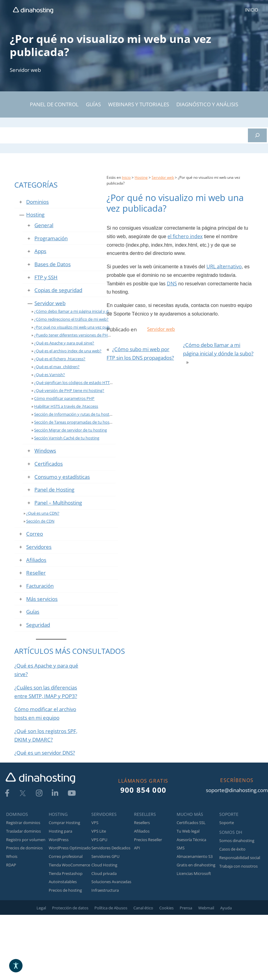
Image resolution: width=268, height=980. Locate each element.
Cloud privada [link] (104, 873)
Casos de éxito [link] (232, 849)
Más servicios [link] (42, 599)
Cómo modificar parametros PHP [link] (64, 398)
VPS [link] (95, 823)
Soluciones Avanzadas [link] (111, 882)
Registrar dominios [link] (23, 823)
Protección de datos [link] (70, 908)
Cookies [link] (166, 908)
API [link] (137, 848)
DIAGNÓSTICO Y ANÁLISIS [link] (207, 104)
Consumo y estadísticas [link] (62, 477)
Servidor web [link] (25, 70)
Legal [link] (41, 908)
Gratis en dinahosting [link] (196, 865)
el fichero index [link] (185, 236)
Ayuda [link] (226, 908)
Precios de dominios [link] (24, 848)
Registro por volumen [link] (26, 840)
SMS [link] (181, 848)
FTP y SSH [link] (46, 277)
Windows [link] (45, 450)
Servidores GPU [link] (105, 856)
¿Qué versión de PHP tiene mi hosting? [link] (69, 390)
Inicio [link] (126, 177)
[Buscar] (257, 135)
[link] (33, 10)
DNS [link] (172, 284)
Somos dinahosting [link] (237, 841)
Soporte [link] (227, 823)
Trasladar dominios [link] (23, 831)
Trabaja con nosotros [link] (238, 866)
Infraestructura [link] (105, 890)
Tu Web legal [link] (188, 831)
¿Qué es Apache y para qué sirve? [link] (64, 343)
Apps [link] (40, 251)
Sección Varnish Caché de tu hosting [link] (67, 438)
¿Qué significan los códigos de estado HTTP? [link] (74, 382)
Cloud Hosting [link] (104, 865)
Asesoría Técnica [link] (191, 840)
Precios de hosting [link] (65, 890)
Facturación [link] (40, 586)
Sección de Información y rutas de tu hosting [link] (74, 414)
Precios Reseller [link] (148, 840)
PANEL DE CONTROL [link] (54, 104)
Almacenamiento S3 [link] (195, 856)
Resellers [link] (142, 823)
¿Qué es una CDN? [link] (43, 513)
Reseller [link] (36, 573)
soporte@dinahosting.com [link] (237, 790)
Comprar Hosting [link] (64, 823)
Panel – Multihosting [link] (58, 502)
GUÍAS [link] (93, 104)
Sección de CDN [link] (40, 521)
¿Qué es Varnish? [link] (49, 375)
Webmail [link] (206, 908)
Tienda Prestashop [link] (66, 873)
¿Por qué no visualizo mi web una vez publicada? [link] (78, 327)
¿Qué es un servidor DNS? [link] (45, 753)
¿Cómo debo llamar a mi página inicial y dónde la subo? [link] (84, 311)
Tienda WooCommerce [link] (69, 865)
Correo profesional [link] (66, 856)
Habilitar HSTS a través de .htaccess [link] (66, 406)
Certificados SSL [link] (191, 823)
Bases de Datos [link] (53, 264)
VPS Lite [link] (99, 831)
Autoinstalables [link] (63, 882)
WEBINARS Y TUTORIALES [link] (139, 104)
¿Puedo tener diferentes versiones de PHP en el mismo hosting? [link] (92, 335)
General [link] (44, 225)
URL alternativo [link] (224, 266)
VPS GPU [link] (99, 840)
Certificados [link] (49, 464)
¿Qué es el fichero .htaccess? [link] (60, 359)
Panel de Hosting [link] (54, 489)
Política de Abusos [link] (111, 908)
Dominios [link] (37, 202)
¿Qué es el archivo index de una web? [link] (68, 351)
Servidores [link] (39, 547)
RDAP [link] (11, 865)
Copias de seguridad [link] (58, 290)
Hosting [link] (35, 214)
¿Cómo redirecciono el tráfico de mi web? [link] (71, 319)
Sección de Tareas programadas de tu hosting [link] (75, 422)
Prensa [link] (186, 908)
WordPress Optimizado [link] (70, 848)
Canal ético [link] (143, 908)
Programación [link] (51, 238)
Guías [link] (33, 612)
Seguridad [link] (38, 625)
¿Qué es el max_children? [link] (57, 367)
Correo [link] (35, 534)
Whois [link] (12, 856)
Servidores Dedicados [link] (111, 848)
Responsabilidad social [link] (240, 858)
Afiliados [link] (36, 560)
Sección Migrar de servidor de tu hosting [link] (71, 430)
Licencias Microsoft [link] (194, 873)
